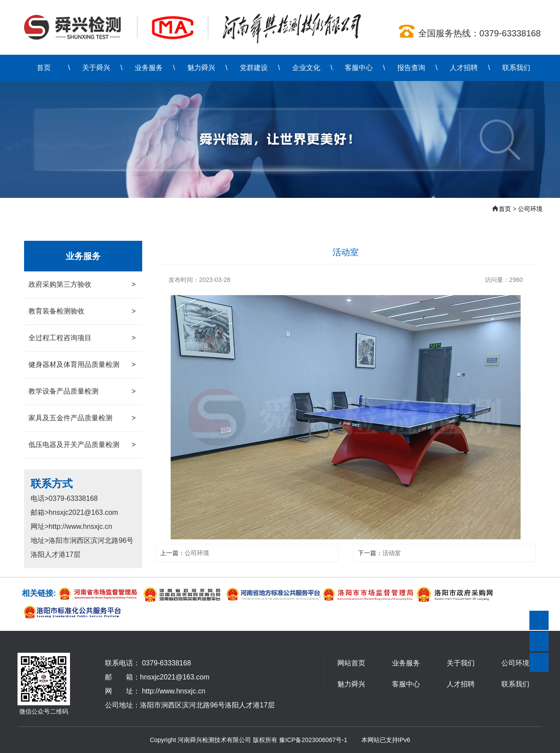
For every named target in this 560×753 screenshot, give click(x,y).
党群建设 (254, 68)
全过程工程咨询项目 (82, 338)
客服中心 (359, 68)
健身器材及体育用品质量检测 (82, 365)
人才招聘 (464, 68)
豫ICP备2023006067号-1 (313, 740)
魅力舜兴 (201, 68)
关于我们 (461, 663)
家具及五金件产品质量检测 (82, 418)
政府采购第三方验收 (82, 285)
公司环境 (530, 209)
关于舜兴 (96, 68)
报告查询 (411, 68)
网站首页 (351, 663)
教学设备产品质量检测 (82, 391)
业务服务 (149, 68)
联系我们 (516, 68)
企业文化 (306, 68)
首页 (44, 68)
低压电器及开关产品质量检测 (82, 445)
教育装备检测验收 (82, 311)
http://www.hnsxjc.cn (173, 691)
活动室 (392, 553)
